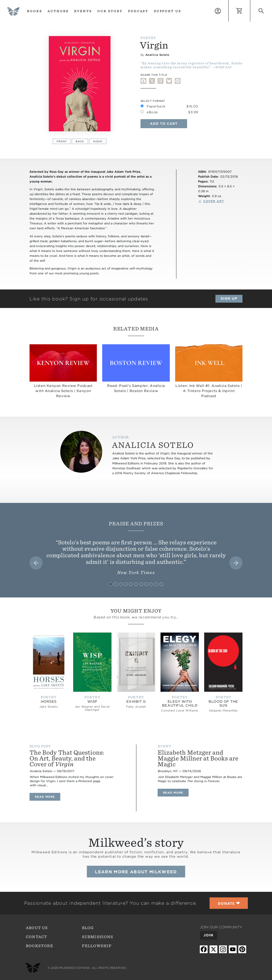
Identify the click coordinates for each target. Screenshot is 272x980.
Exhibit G (136, 701)
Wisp (92, 701)
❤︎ (229, 903)
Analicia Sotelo (157, 55)
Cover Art (214, 201)
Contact (36, 937)
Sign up (229, 298)
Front (62, 141)
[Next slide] (236, 563)
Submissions (98, 937)
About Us (37, 928)
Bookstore (40, 946)
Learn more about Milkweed (136, 872)
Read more (48, 797)
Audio (98, 141)
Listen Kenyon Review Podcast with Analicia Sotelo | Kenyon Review (63, 391)
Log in (228, 3)
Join (208, 935)
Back (80, 141)
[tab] (111, 584)
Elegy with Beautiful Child (180, 703)
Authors (58, 11)
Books (35, 11)
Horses (49, 701)
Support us (168, 11)
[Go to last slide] (36, 563)
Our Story (110, 11)
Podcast (138, 11)
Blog (88, 928)
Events (83, 11)
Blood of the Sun (223, 703)
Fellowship (97, 946)
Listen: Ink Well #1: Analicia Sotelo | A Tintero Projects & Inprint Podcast (209, 391)
